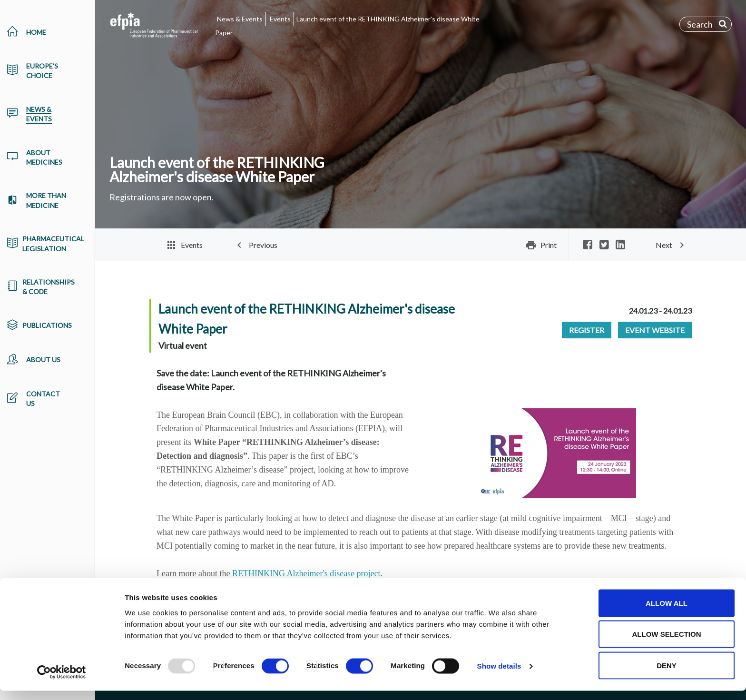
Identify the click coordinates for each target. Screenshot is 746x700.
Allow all (667, 612)
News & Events (240, 19)
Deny (667, 675)
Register (587, 330)
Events (280, 19)
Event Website (655, 330)
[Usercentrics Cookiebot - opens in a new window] (62, 681)
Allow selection (667, 644)
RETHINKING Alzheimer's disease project (306, 573)
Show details (499, 675)
